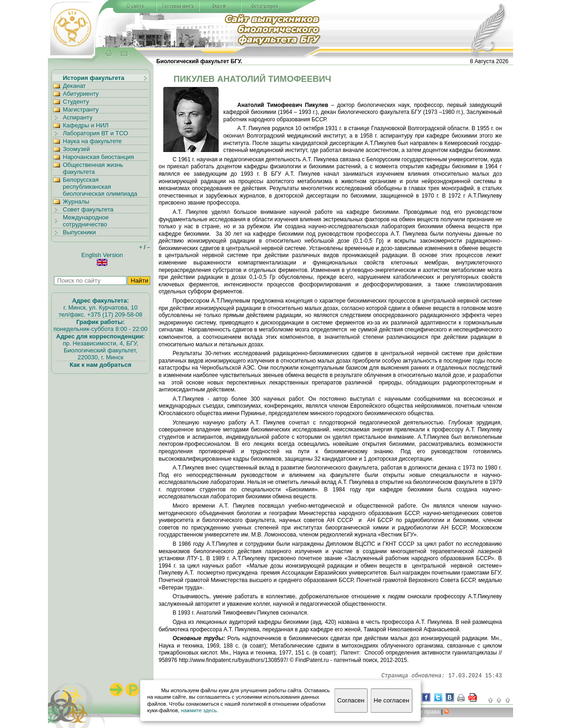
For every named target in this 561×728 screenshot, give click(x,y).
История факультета (93, 78)
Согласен (351, 700)
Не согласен (391, 700)
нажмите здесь (199, 710)
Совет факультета (88, 209)
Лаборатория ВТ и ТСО (95, 133)
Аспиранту (78, 117)
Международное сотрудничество (86, 221)
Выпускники (79, 232)
